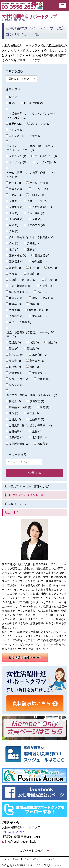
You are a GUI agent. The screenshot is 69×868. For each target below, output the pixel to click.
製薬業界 (39, 373)
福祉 (14, 349)
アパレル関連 (40, 124)
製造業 (44, 379)
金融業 (15, 419)
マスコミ (16, 189)
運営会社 (16, 859)
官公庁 (33, 274)
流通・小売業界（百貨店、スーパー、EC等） (30, 335)
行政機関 (16, 373)
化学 (14, 250)
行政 (34, 367)
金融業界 (37, 419)
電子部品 (16, 438)
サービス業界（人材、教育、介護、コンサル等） (31, 175)
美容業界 (37, 361)
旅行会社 (39, 316)
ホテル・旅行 (39, 183)
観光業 (15, 401)
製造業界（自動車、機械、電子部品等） (32, 395)
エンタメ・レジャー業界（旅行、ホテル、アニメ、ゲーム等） (31, 149)
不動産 (15, 195)
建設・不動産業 (43, 298)
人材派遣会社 (42, 207)
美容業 (15, 361)
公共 (14, 231)
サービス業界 (46, 162)
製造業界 (16, 385)
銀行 (37, 432)
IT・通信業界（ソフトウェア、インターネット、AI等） (31, 116)
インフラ (16, 130)
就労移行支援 (19, 292)
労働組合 (34, 243)
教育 (14, 310)
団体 (52, 268)
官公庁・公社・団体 (23, 280)
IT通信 (15, 124)
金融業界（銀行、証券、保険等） (30, 426)
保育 (37, 219)
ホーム (7, 859)
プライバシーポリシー (32, 859)
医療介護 (42, 256)
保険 (14, 225)
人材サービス (37, 201)
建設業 (15, 304)
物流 (34, 343)
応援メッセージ (17, 504)
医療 (32, 250)
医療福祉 (16, 262)
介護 (14, 213)
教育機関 (16, 316)
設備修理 (37, 401)
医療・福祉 (17, 256)
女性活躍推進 (34, 17)
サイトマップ (49, 859)
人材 (14, 201)
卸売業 (15, 268)
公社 (14, 243)
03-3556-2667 (17, 832)
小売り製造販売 (20, 286)
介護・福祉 (36, 213)
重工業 (33, 413)
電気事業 (39, 438)
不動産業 (37, 195)
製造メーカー (19, 379)
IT (12, 103)
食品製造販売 (19, 444)
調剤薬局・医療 (20, 407)
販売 (45, 407)
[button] (63, 6)
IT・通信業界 (34, 103)
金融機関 (16, 432)
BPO (14, 97)
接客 (34, 304)
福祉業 (33, 349)
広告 (42, 292)
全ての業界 (36, 225)
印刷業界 (39, 262)
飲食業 (43, 444)
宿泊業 (51, 280)
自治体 (15, 367)
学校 (14, 274)
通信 (14, 413)
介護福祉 (16, 219)
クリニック (17, 156)
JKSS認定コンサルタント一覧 (26, 495)
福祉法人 (16, 355)
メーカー (40, 189)
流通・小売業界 (20, 322)
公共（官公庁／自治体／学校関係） (32, 237)
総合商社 (39, 355)
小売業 (47, 286)
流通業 (15, 343)
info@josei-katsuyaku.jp (21, 842)
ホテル (15, 183)
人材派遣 (16, 207)
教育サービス (38, 310)
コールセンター (46, 156)
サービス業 (18, 162)
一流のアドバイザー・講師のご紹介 (29, 486)
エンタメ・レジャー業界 (25, 136)
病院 (52, 343)
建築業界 (16, 298)
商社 (34, 268)
